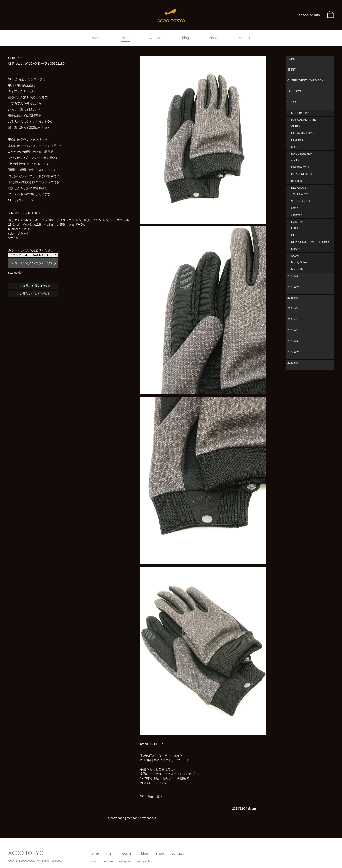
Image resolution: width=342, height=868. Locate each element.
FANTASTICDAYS (302, 133)
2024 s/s (293, 319)
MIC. (294, 147)
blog (185, 38)
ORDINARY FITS (302, 167)
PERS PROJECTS (303, 174)
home (96, 38)
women (155, 38)
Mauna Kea (298, 269)
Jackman (297, 215)
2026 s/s (293, 276)
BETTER (297, 181)
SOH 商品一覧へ (151, 796)
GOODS (293, 102)
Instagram (124, 861)
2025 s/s (293, 298)
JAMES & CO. (300, 194)
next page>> (148, 818)
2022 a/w (293, 352)
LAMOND (297, 140)
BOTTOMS (294, 91)
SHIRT (292, 70)
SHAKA (296, 249)
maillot (295, 160)
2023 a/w (293, 330)
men (125, 38)
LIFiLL (295, 228)
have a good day (301, 154)
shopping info (309, 15)
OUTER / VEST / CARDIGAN (305, 80)
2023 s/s (293, 341)
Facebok (108, 861)
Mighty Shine (299, 262)
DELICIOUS (299, 188)
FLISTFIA (297, 222)
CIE (293, 235)
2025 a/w (293, 287)
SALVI (295, 256)
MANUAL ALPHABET (304, 120)
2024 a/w (293, 308)
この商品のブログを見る (33, 294)
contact (244, 38)
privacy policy (144, 861)
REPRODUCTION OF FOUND (310, 242)
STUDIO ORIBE (301, 201)
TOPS (291, 59)
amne (295, 208)
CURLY (296, 126)
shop (214, 38)
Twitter (93, 861)
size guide (15, 273)
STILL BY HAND (301, 113)
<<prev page (116, 818)
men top (132, 818)
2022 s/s (293, 363)
